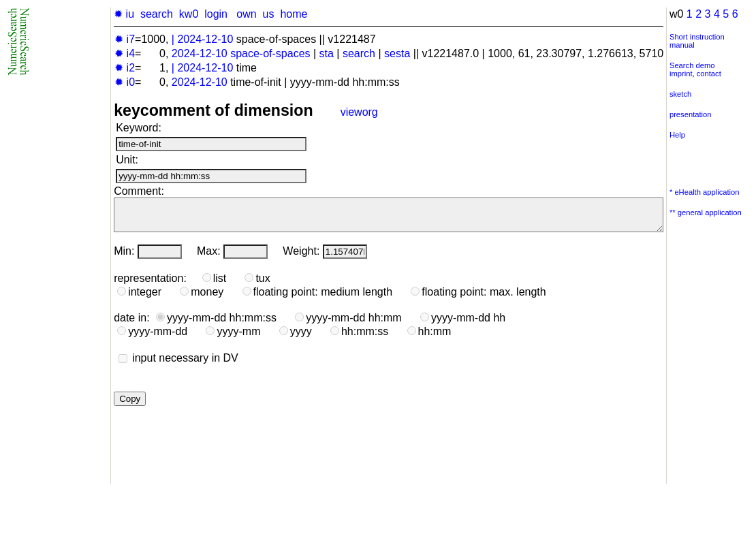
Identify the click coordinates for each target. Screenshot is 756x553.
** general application (706, 212)
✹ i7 (125, 39)
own (246, 14)
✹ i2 (125, 68)
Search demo (692, 65)
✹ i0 (125, 82)
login (216, 14)
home (294, 14)
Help (677, 135)
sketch (680, 94)
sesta (397, 53)
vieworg (359, 112)
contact (709, 74)
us (269, 14)
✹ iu (124, 14)
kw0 (189, 14)
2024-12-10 (205, 39)
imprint (681, 74)
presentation (691, 114)
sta (327, 53)
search (157, 14)
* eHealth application (705, 192)
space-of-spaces (270, 53)
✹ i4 (125, 53)
